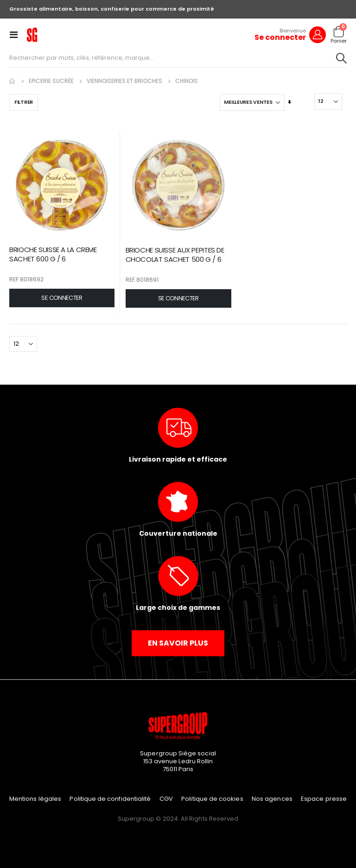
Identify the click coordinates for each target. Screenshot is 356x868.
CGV (166, 799)
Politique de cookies (212, 799)
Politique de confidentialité (110, 799)
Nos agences (272, 799)
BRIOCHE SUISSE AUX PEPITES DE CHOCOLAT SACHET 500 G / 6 (175, 255)
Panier (339, 41)
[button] (62, 298)
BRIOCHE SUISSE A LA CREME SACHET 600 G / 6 (53, 254)
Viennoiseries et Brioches (124, 81)
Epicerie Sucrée (51, 81)
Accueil (13, 81)
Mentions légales (35, 799)
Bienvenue (293, 31)
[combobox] (178, 58)
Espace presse (324, 799)
